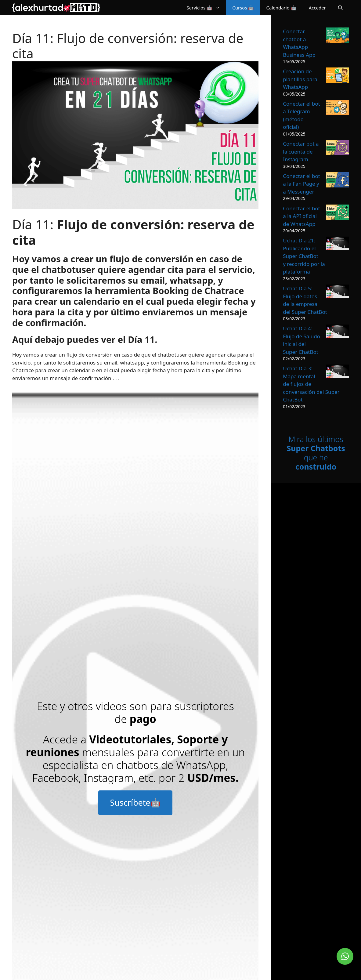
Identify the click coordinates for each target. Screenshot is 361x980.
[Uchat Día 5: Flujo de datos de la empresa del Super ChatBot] (337, 292)
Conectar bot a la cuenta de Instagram (301, 151)
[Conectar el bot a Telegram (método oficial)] (337, 109)
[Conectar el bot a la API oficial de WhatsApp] (337, 213)
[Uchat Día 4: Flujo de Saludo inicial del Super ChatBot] (337, 332)
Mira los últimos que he (316, 453)
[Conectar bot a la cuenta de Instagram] (337, 149)
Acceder (317, 8)
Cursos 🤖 (243, 8)
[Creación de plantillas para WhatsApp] (337, 76)
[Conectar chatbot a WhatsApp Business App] (337, 36)
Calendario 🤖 (281, 8)
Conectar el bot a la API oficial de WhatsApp (301, 216)
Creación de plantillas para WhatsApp (300, 79)
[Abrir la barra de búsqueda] (340, 8)
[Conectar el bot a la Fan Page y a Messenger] (337, 181)
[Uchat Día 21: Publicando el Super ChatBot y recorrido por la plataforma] (337, 245)
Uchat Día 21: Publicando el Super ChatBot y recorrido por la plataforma (304, 256)
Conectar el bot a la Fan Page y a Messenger (301, 184)
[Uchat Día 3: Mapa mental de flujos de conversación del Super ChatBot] (337, 372)
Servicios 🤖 (207, 8)
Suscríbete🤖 (135, 802)
